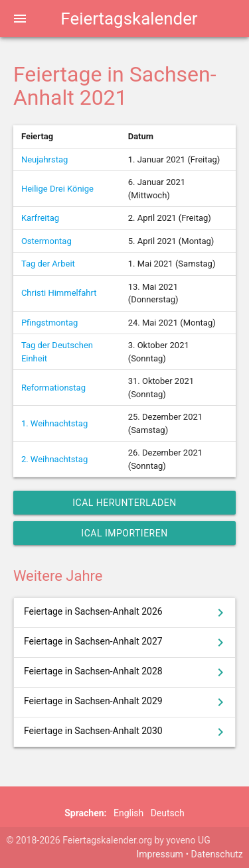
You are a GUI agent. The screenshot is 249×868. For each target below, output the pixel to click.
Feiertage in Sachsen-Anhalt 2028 (126, 672)
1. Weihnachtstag (54, 423)
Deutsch (168, 813)
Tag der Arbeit (48, 264)
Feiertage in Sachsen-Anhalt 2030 (126, 732)
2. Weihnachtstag (54, 459)
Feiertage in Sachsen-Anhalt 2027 (126, 643)
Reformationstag (53, 388)
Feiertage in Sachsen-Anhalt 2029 (126, 702)
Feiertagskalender (129, 19)
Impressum (159, 854)
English (128, 813)
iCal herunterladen (124, 503)
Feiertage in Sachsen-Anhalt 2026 (126, 613)
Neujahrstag (44, 159)
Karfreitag (40, 218)
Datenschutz (217, 854)
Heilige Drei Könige (57, 189)
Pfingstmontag (49, 323)
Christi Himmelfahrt (59, 293)
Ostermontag (46, 241)
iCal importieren (124, 533)
